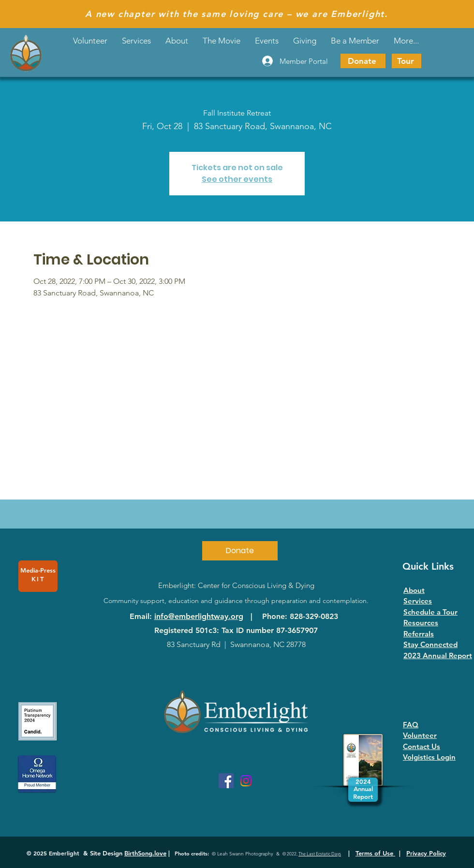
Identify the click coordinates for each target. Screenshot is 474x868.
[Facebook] (226, 781)
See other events (237, 179)
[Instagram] (246, 781)
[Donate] (363, 61)
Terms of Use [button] (375, 853)
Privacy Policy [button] (426, 853)
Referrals (419, 634)
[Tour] (407, 61)
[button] (267, 41)
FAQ (411, 725)
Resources (421, 623)
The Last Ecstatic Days (320, 853)
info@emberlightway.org (199, 616)
